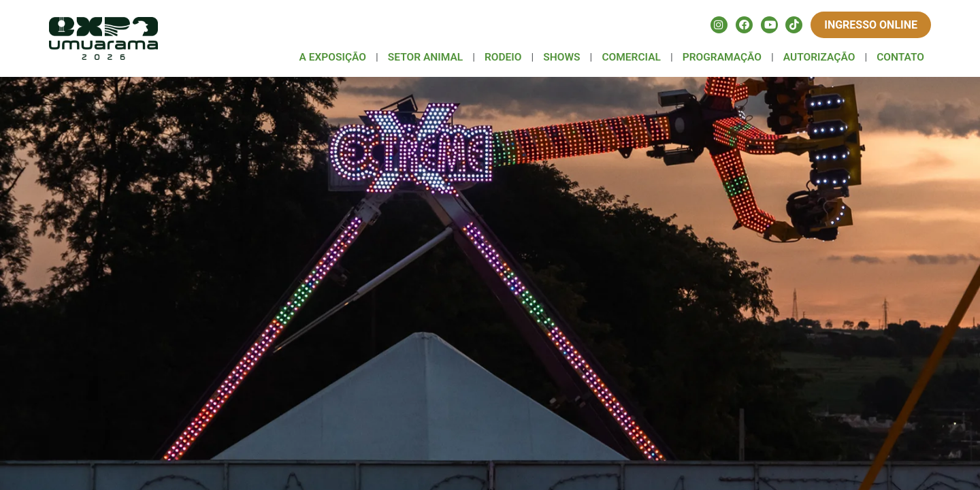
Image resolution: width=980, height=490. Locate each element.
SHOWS (561, 57)
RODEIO (503, 57)
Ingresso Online (871, 25)
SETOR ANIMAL (425, 57)
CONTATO (900, 57)
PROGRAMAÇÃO (722, 57)
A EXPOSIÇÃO (333, 57)
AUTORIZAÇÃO (819, 57)
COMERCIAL (631, 57)
